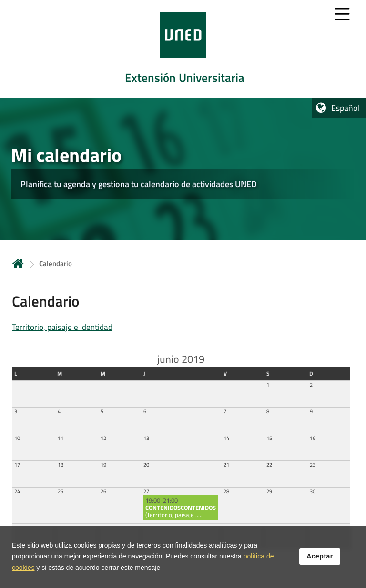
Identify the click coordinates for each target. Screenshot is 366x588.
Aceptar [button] (320, 557)
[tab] (183, 49)
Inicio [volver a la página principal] (18, 264)
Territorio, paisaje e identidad (62, 327)
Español (346, 108)
